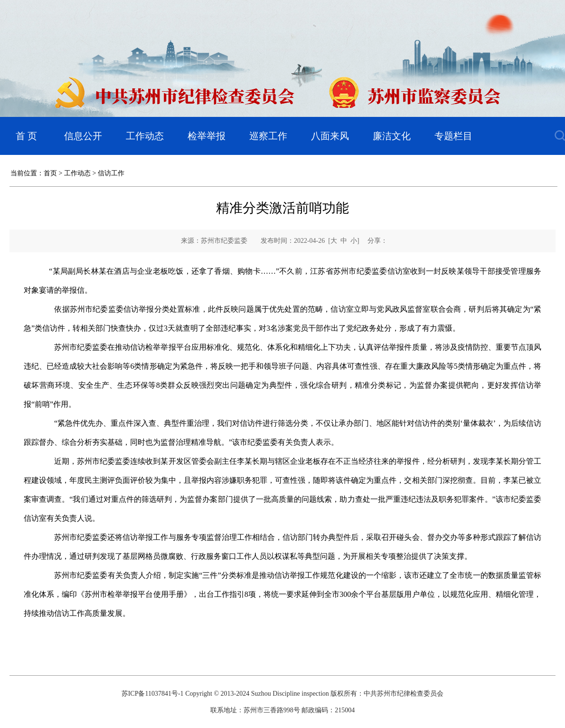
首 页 (26, 136)
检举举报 (207, 136)
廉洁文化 (392, 136)
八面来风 (330, 136)
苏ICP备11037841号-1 (153, 694)
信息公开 (83, 136)
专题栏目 (453, 136)
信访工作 (111, 173)
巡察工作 (268, 136)
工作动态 (145, 136)
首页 (50, 173)
